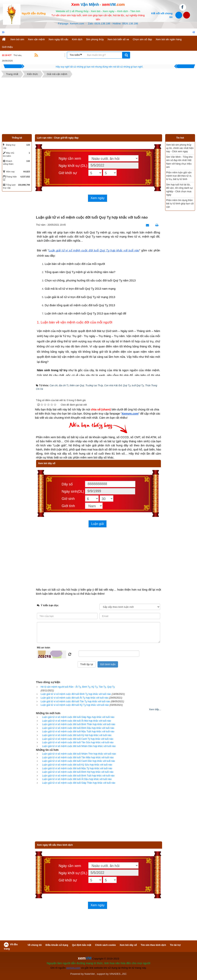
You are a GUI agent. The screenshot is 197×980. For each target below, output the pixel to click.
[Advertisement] (98, 107)
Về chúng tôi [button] (35, 945)
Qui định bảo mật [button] (82, 945)
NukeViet (90, 974)
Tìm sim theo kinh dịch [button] (153, 945)
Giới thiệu (7, 47)
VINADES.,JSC (118, 974)
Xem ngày (98, 198)
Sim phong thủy (95, 39)
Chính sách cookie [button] (106, 945)
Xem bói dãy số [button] (128, 945)
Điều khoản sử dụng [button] (57, 945)
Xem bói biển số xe (118, 39)
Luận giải (97, 524)
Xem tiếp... (155, 709)
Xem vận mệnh (36, 39)
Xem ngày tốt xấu (58, 39)
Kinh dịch (77, 39)
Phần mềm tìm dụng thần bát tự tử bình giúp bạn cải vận (180, 204)
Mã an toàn (43, 648)
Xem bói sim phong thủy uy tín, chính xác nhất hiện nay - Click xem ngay (180, 148)
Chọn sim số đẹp (142, 39)
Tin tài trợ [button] (175, 945)
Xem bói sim (17, 39)
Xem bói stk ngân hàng (169, 39)
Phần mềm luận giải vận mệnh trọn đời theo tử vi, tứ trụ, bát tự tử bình (179, 176)
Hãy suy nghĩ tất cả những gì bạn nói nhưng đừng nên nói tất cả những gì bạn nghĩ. (99, 67)
